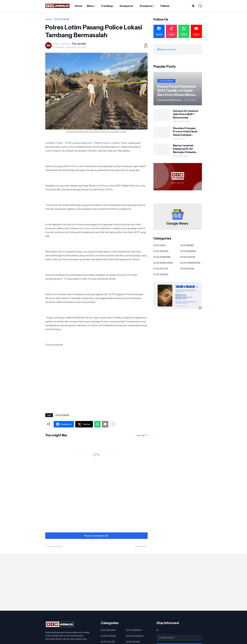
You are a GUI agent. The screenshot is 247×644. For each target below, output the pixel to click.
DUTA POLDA (108, 642)
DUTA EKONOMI (162, 257)
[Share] (144, 45)
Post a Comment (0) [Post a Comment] (96, 536)
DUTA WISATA (161, 274)
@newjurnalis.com (167, 49)
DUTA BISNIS (187, 245)
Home (79, 6)
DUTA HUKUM (62, 19)
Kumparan (126, 6)
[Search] (199, 6)
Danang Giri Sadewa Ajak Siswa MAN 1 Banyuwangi (186, 114)
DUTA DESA (160, 245)
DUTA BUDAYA (161, 251)
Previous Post (55, 546)
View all (140, 435)
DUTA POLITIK (161, 269)
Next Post (140, 546)
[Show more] (113, 424)
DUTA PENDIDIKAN (190, 263)
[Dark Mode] (192, 6)
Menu (90, 6)
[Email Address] (179, 638)
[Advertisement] (96, 385)
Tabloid (165, 6)
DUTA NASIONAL (135, 636)
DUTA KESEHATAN (163, 263)
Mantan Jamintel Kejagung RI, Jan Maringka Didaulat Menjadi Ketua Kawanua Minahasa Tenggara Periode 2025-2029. (185, 149)
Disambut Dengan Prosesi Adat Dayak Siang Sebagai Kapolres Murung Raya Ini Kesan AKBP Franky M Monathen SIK (187, 131)
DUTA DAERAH (188, 251)
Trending (107, 6)
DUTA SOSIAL (188, 269)
